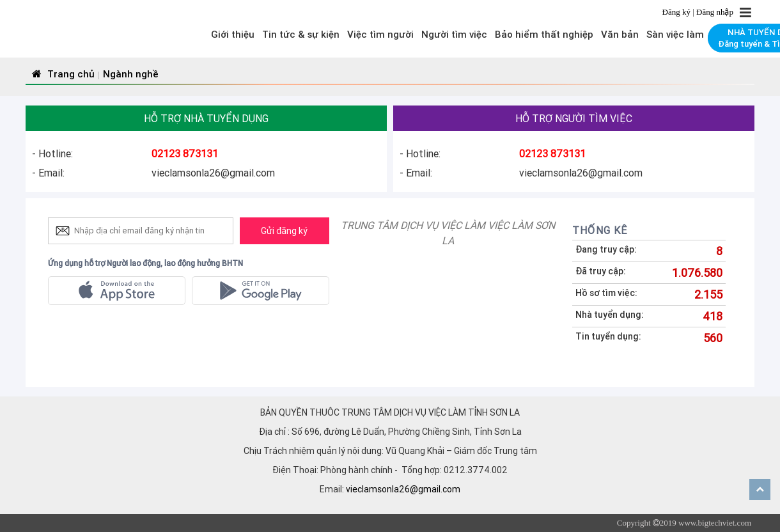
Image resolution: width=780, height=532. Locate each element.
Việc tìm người (380, 34)
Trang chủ (62, 74)
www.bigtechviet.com (715, 523)
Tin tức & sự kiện (301, 34)
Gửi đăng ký (284, 231)
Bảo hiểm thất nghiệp (544, 34)
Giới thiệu (233, 34)
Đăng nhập (715, 12)
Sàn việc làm (675, 34)
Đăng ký (678, 12)
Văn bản (620, 34)
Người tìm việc (454, 34)
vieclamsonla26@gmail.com (403, 489)
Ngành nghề (131, 74)
